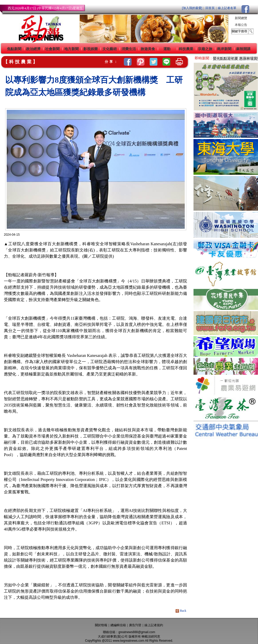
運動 (167, 49)
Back (181, 611)
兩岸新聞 (224, 49)
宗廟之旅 (205, 49)
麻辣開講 (243, 49)
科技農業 (186, 49)
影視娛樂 (91, 49)
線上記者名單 (227, 8)
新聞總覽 (241, 18)
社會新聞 (52, 49)
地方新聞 (71, 49)
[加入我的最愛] (192, 8)
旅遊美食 (148, 49)
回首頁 (210, 8)
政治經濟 (33, 49)
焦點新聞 (14, 49)
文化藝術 (110, 49)
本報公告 (241, 25)
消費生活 (129, 49)
